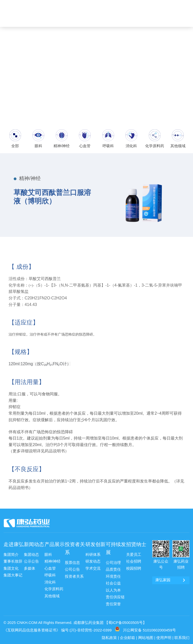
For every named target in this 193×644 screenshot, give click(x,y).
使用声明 (164, 635)
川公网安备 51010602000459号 (149, 628)
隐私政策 (109, 635)
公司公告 (72, 569)
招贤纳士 (136, 544)
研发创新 (95, 544)
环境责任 (113, 575)
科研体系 (92, 554)
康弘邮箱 (124, 4)
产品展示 (55, 544)
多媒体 (29, 567)
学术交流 (92, 567)
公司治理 (113, 562)
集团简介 (11, 554)
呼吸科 (50, 574)
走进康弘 (14, 544)
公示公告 (31, 561)
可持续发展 (116, 548)
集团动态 (31, 554)
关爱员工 (133, 554)
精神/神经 (52, 561)
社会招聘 (133, 561)
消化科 (50, 581)
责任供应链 (115, 596)
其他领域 (52, 594)
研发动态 (92, 561)
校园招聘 (133, 567)
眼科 (48, 554)
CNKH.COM (27, 620)
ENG (178, 19)
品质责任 (113, 569)
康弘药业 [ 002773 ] (173, 4)
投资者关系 (75, 548)
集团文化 (11, 567)
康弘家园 (144, 4)
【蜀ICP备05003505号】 (126, 620)
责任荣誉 (113, 602)
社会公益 (113, 582)
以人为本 (113, 589)
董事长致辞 (12, 561)
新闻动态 (34, 544)
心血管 (50, 567)
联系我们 (182, 635)
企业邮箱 (127, 635)
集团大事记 (12, 574)
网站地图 (146, 635)
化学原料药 (53, 587)
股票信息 (72, 562)
